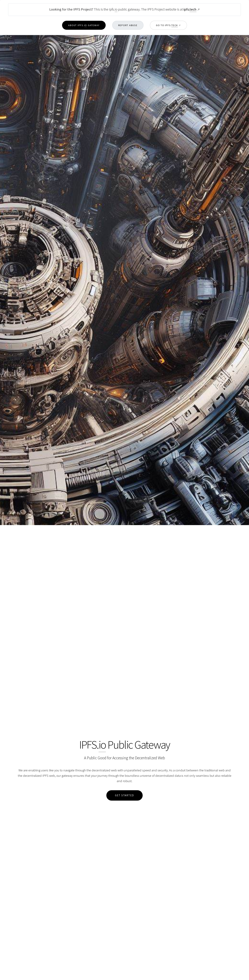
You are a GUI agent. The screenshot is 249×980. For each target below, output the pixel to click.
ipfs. (190, 9)
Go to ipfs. (167, 25)
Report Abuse (128, 25)
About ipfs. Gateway (84, 25)
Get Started (124, 795)
